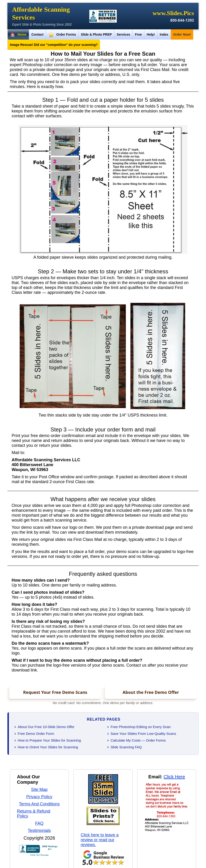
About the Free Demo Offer (151, 692)
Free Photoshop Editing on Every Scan (141, 727)
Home (18, 35)
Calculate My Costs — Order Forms (138, 740)
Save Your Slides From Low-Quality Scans (143, 734)
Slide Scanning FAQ (126, 747)
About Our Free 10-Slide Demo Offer (46, 727)
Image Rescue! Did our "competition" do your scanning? (54, 45)
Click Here (174, 777)
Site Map (39, 790)
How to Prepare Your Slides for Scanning (49, 740)
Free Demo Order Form (36, 734)
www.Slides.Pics (173, 13)
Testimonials (39, 831)
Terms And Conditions (39, 804)
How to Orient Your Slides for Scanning (48, 747)
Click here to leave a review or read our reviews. (100, 840)
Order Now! (182, 34)
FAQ (39, 823)
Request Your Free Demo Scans (55, 692)
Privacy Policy (39, 797)
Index (164, 34)
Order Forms (62, 35)
